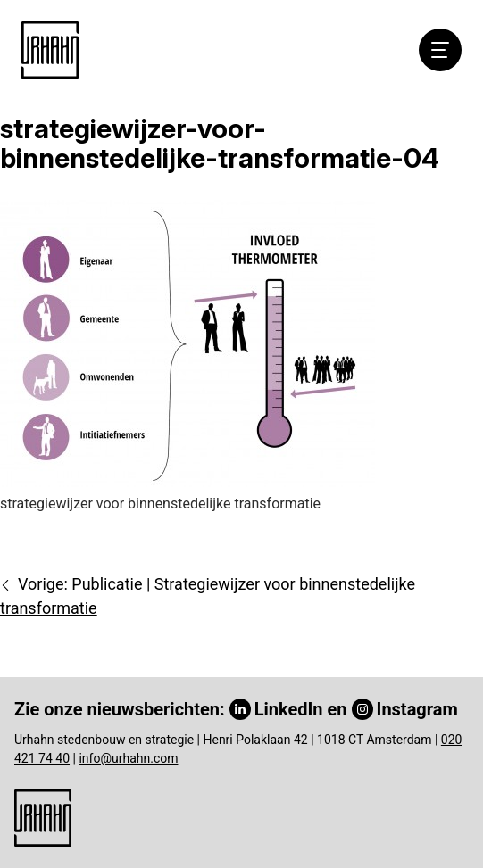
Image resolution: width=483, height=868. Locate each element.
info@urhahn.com (128, 758)
